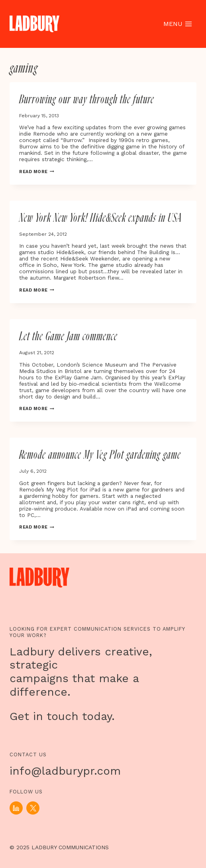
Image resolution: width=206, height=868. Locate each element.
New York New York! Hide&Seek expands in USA (100, 218)
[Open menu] (178, 24)
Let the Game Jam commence (68, 337)
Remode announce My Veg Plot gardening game (100, 455)
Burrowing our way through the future (87, 100)
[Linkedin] (16, 808)
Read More (37, 172)
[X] (33, 808)
